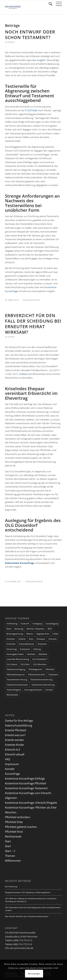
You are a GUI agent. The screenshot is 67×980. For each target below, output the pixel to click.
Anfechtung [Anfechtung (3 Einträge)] (12, 623)
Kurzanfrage (12, 774)
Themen (10, 856)
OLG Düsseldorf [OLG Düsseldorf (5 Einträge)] (40, 659)
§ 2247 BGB (31, 110)
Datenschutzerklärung (18, 725)
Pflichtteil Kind (14, 832)
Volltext (23, 374)
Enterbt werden (14, 740)
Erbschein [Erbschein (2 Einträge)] (42, 644)
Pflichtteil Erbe (14, 822)
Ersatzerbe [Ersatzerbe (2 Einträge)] (25, 649)
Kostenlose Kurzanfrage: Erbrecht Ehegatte (31, 803)
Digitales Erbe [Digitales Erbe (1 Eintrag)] (43, 634)
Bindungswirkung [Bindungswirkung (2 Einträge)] (15, 634)
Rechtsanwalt (13, 836)
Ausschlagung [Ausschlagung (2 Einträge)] (52, 623)
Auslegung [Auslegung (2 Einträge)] (37, 623)
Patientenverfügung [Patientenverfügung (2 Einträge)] (16, 669)
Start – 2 (10, 851)
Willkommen (13, 861)
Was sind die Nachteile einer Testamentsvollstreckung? (27, 916)
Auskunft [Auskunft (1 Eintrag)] (25, 623)
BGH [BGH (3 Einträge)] (50, 629)
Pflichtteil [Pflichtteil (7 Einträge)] (50, 669)
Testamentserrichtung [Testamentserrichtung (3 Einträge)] (17, 679)
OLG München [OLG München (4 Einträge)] (40, 664)
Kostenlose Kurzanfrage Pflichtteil (26, 783)
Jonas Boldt (34, 300)
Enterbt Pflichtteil (16, 730)
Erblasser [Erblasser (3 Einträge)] (41, 639)
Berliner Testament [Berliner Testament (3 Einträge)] (35, 629)
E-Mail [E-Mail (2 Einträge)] (55, 634)
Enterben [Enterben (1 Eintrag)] (11, 639)
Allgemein (10, 42)
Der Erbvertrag (11, 886)
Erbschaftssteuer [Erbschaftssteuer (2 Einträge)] (27, 644)
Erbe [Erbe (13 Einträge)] (31, 639)
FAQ (8, 759)
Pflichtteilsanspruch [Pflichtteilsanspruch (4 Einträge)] (16, 674)
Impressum (12, 764)
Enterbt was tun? (15, 735)
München (11, 812)
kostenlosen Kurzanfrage (20, 563)
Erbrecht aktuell (15, 754)
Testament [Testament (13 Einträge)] (53, 674)
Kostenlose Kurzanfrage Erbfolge (25, 778)
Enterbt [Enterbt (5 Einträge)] (22, 639)
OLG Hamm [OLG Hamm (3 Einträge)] (12, 664)
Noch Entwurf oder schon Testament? (30, 35)
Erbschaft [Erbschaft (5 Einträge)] (11, 644)
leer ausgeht (39, 60)
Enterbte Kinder (15, 745)
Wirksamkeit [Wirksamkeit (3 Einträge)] (12, 695)
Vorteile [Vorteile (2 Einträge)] (49, 690)
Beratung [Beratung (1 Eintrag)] (19, 629)
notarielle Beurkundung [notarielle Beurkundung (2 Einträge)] (18, 659)
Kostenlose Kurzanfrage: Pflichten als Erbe (31, 807)
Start (8, 841)
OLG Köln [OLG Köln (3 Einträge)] (25, 664)
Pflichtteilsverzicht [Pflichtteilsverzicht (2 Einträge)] (37, 674)
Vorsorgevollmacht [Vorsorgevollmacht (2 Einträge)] (33, 690)
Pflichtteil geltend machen (21, 827)
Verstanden (34, 974)
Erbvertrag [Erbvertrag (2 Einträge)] (12, 649)
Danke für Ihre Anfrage (19, 721)
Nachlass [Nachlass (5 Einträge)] (31, 654)
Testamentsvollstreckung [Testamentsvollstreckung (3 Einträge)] (43, 685)
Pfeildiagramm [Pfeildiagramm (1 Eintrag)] (35, 669)
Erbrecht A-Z (13, 749)
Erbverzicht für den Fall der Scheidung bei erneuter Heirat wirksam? (33, 324)
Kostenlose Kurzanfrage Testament (26, 788)
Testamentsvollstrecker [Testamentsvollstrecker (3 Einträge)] (17, 685)
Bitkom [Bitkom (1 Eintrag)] (30, 634)
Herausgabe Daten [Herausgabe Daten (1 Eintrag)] (15, 654)
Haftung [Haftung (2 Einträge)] (37, 649)
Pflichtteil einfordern (18, 817)
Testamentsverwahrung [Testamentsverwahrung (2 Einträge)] (41, 679)
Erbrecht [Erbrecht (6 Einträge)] (53, 639)
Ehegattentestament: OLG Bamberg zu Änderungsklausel (28, 892)
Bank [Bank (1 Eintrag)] (9, 629)
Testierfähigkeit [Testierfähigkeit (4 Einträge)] (14, 690)
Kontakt (10, 769)
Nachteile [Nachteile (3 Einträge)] (43, 654)
